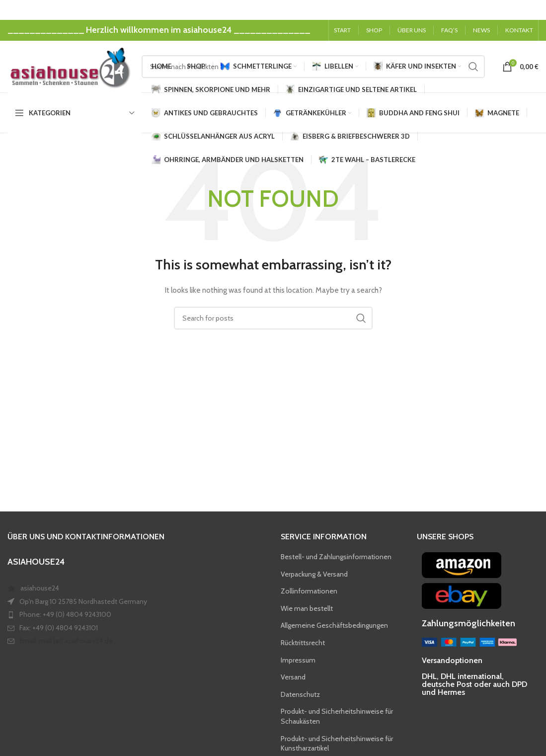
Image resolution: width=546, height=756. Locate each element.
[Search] (273, 318)
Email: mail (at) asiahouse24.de (66, 641)
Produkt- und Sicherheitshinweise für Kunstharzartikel (337, 744)
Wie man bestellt (307, 609)
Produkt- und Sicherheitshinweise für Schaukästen (337, 717)
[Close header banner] (534, 10)
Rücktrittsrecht (303, 643)
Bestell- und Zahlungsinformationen (336, 557)
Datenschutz (300, 695)
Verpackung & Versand (314, 574)
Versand (293, 677)
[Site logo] (70, 66)
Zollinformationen (309, 591)
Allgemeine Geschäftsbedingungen (334, 626)
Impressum (298, 660)
